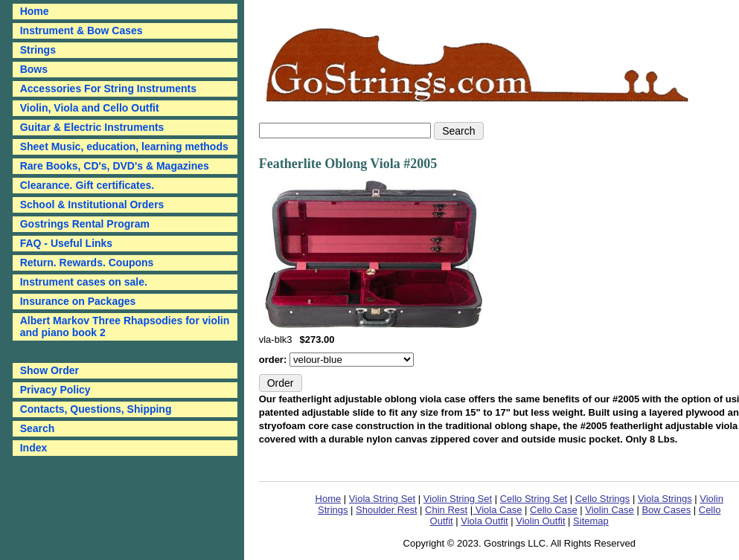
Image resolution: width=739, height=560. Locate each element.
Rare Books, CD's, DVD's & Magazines (115, 166)
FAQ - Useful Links (66, 243)
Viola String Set (382, 499)
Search (38, 428)
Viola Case (497, 510)
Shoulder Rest (386, 510)
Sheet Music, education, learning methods (124, 147)
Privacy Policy (55, 390)
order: (274, 360)
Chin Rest (446, 510)
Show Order (49, 370)
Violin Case (610, 510)
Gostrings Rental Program (85, 224)
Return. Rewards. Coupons (87, 263)
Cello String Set (534, 499)
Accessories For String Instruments (108, 88)
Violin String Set (458, 499)
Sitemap (591, 521)
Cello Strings (603, 499)
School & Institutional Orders (92, 205)
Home (329, 499)
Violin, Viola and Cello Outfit (90, 108)
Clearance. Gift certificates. (87, 185)
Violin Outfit (540, 521)
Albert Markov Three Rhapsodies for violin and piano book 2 (125, 326)
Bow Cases (666, 510)
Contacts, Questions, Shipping (96, 409)
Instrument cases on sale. (84, 282)
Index (34, 448)
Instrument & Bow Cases (81, 30)
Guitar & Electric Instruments (92, 127)
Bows (34, 69)
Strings (38, 50)
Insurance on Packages (78, 301)
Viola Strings (665, 499)
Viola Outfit (484, 521)
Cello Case (554, 510)
